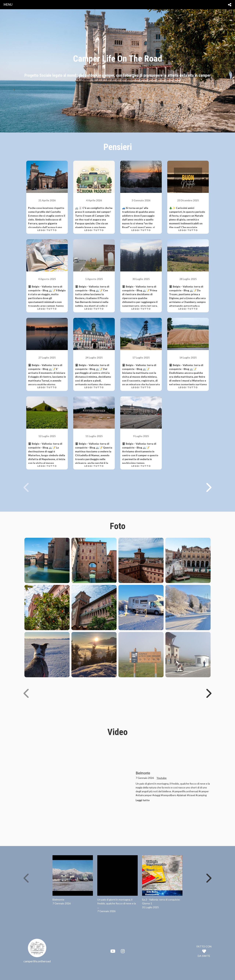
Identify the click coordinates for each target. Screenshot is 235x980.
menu (8, 5)
